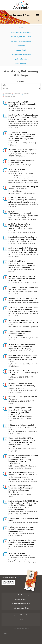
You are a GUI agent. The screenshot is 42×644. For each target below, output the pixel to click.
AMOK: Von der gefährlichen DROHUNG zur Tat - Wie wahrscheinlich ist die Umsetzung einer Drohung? (22, 227)
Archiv (21, 619)
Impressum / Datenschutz (21, 615)
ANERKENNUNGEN (21, 63)
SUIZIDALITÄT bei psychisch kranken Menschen (23, 398)
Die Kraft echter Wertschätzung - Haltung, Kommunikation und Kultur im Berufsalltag (23, 278)
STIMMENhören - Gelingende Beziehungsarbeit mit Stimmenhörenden (20, 333)
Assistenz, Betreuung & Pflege (17, 15)
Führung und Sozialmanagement (21, 54)
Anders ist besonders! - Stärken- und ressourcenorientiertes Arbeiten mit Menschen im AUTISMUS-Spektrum (23, 250)
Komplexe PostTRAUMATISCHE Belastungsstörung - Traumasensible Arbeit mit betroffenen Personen (23, 200)
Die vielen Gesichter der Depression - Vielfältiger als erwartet (23, 150)
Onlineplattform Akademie (21, 604)
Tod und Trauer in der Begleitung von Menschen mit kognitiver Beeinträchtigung (23, 189)
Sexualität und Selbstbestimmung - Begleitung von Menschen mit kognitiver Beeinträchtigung (22, 346)
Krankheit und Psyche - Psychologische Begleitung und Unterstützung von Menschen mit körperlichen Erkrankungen (22, 264)
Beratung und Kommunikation (21, 41)
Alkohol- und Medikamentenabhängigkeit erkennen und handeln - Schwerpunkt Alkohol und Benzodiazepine (23, 214)
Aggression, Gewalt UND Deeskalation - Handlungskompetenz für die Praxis (23, 104)
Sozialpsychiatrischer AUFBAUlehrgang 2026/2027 (20, 554)
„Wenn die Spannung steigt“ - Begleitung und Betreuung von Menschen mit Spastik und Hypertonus (21, 489)
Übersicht (21, 28)
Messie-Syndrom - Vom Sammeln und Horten (23, 519)
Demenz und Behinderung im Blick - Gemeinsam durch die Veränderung (23, 299)
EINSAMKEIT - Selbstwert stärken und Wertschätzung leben (23, 288)
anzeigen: (21, 81)
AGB (21, 624)
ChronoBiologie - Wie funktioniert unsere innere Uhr (22, 161)
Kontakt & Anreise (21, 599)
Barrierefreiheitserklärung (21, 608)
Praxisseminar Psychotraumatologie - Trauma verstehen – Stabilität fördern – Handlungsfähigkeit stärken (23, 309)
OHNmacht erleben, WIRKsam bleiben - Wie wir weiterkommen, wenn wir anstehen (22, 386)
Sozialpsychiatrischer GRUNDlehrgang (17, 170)
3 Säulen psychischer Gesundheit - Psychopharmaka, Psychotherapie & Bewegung (22, 427)
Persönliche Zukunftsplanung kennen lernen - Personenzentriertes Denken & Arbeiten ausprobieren (23, 117)
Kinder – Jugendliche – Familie (21, 37)
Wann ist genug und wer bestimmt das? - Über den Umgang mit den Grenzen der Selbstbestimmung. (22, 542)
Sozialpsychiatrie (21, 50)
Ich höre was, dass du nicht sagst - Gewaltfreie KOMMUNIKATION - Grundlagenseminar (22, 529)
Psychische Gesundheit (21, 59)
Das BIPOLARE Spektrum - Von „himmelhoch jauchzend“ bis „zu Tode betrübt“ (23, 322)
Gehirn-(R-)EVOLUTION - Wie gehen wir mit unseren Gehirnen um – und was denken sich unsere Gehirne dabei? (23, 358)
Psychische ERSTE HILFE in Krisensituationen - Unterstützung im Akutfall (23, 372)
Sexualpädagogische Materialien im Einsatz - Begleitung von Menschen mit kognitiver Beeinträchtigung (23, 239)
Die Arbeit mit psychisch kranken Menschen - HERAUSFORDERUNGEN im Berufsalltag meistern (23, 475)
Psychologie (21, 46)
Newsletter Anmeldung (21, 595)
